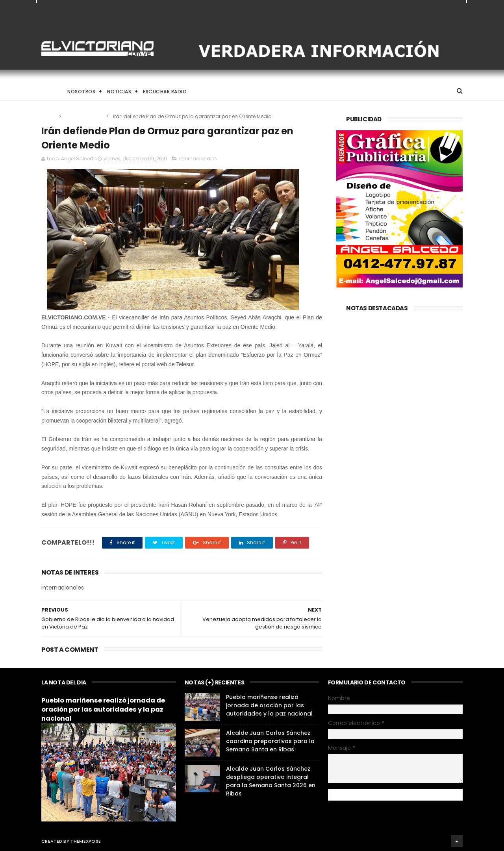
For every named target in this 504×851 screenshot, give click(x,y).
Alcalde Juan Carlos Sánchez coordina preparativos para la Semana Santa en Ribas (270, 741)
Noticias (119, 92)
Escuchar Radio (165, 92)
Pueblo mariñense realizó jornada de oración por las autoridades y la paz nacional (103, 709)
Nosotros (81, 92)
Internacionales (84, 116)
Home (48, 92)
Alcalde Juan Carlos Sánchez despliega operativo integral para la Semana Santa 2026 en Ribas (271, 781)
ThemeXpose (86, 841)
